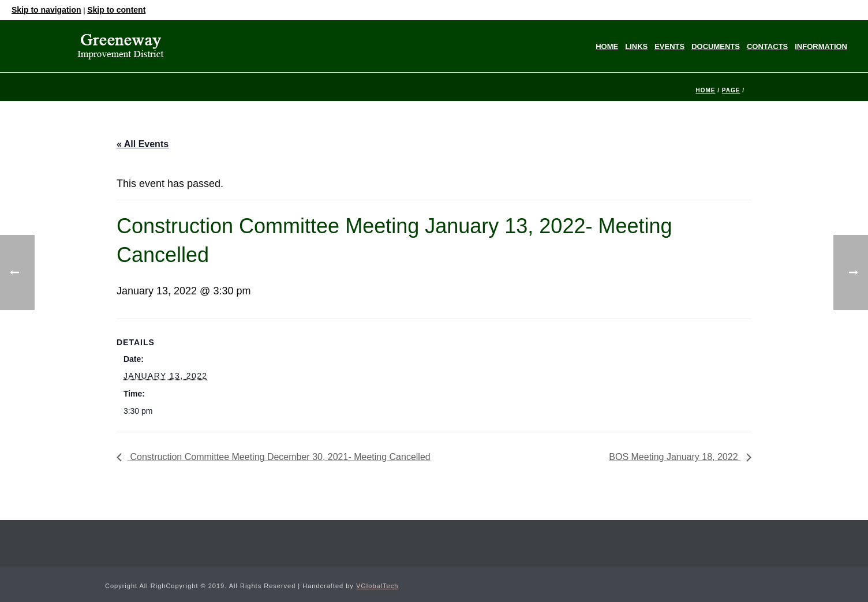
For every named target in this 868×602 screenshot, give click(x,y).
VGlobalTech (377, 586)
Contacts (767, 46)
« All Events (143, 144)
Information (821, 46)
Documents (716, 46)
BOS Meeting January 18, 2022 (675, 457)
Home (607, 46)
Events (669, 46)
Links (636, 46)
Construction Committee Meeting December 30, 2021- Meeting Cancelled (279, 457)
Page (731, 90)
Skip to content (116, 10)
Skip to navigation (46, 10)
